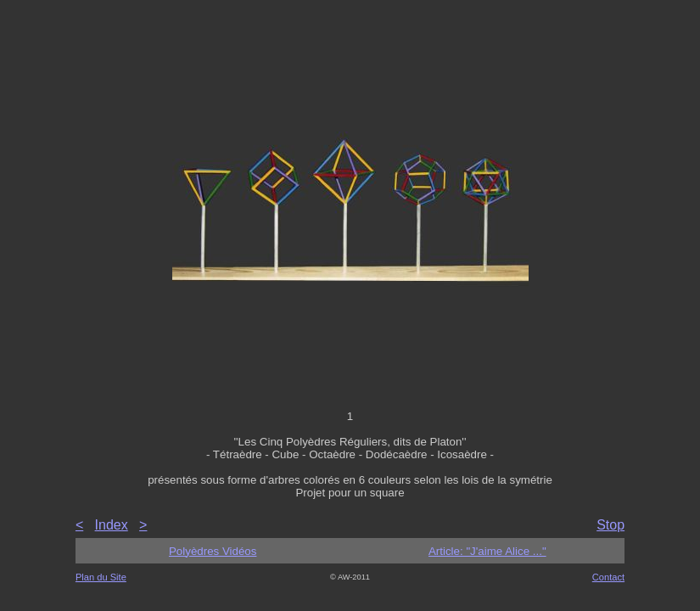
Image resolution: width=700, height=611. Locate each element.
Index (112, 525)
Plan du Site (101, 577)
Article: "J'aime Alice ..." (487, 551)
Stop (610, 525)
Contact (608, 577)
